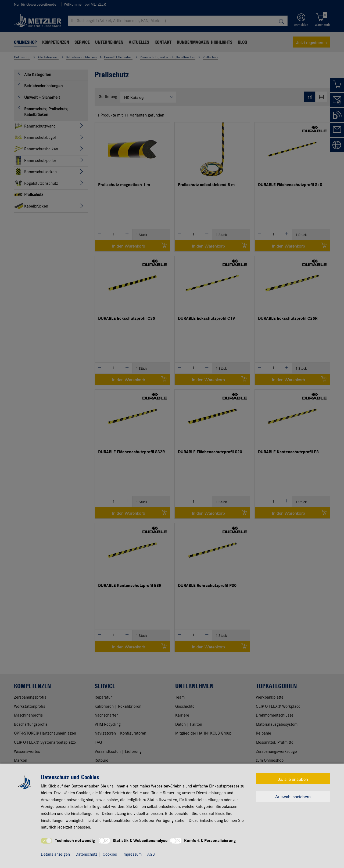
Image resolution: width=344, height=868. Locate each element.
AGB (151, 855)
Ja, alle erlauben (293, 779)
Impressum (132, 855)
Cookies (110, 855)
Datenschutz (86, 855)
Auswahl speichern (293, 796)
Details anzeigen (55, 855)
